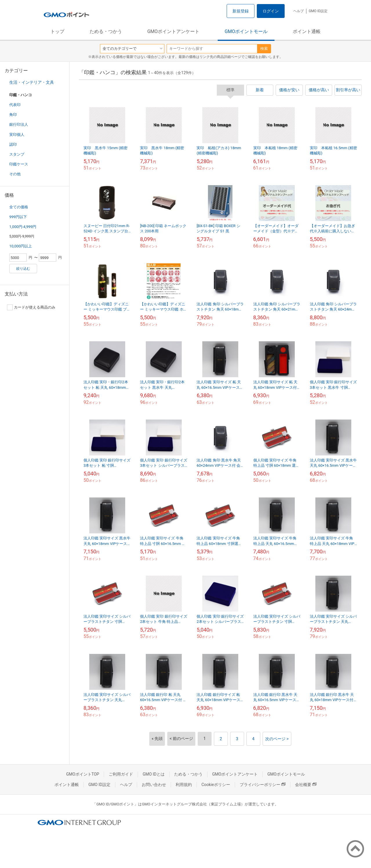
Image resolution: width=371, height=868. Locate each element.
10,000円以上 (21, 246)
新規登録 (241, 11)
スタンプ (17, 154)
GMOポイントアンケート (173, 31)
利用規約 (184, 785)
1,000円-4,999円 (23, 227)
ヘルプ (299, 11)
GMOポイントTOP (83, 774)
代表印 (15, 105)
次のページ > (277, 739)
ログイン (271, 11)
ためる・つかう (106, 31)
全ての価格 (19, 207)
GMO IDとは (154, 774)
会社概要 (306, 785)
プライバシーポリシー (263, 785)
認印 (13, 144)
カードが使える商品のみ (31, 307)
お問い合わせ (154, 785)
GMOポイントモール (246, 31)
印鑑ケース (19, 164)
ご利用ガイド (121, 774)
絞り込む (23, 269)
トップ (57, 31)
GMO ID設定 (318, 11)
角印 (13, 115)
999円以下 (18, 217)
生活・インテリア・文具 (32, 82)
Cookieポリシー (216, 785)
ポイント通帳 (307, 31)
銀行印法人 (19, 124)
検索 (264, 49)
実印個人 (17, 135)
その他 (15, 174)
